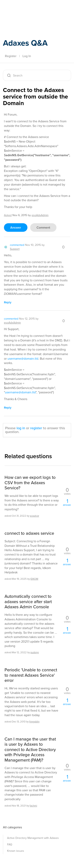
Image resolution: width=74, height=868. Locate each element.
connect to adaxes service (29, 533)
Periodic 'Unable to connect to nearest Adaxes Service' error (31, 675)
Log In (27, 56)
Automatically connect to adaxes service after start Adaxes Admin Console (28, 602)
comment (43, 228)
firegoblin (34, 722)
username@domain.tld (23, 359)
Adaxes (22, 9)
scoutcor (34, 516)
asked (8, 215)
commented (17, 245)
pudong (35, 652)
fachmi (33, 806)
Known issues (16, 851)
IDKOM (34, 579)
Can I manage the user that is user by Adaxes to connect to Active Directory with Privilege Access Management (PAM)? (30, 750)
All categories (12, 827)
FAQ (10, 845)
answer (16, 228)
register (36, 428)
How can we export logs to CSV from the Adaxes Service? (30, 483)
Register (11, 56)
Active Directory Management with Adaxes (33, 838)
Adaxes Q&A (25, 43)
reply (8, 302)
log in (21, 428)
